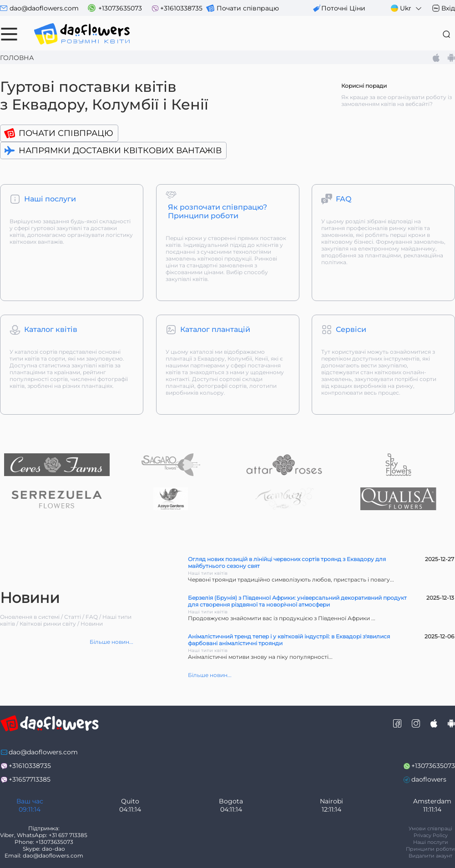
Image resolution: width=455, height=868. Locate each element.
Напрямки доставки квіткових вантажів (120, 151)
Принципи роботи (430, 849)
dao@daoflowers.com (44, 8)
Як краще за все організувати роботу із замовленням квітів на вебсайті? (397, 100)
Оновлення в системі (30, 617)
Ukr (407, 8)
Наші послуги (431, 842)
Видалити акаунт (430, 856)
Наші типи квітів (208, 573)
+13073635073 (120, 8)
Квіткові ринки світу (48, 624)
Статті (73, 617)
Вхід (448, 8)
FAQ (92, 617)
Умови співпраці (430, 828)
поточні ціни (343, 8)
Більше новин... (111, 642)
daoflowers (429, 779)
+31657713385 (30, 779)
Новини (92, 624)
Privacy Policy (431, 835)
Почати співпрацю (248, 8)
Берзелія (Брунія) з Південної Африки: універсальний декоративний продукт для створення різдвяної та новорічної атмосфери (297, 601)
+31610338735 (181, 8)
